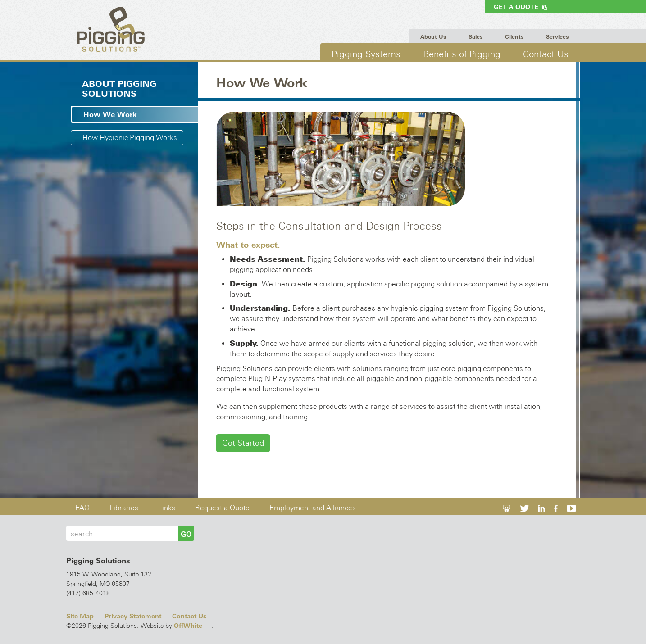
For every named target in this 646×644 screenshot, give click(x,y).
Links (167, 508)
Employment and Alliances (313, 508)
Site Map (80, 616)
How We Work (110, 114)
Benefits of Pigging (462, 54)
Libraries (124, 508)
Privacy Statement (133, 616)
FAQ (82, 508)
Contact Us (546, 54)
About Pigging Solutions (119, 89)
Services (557, 37)
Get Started (243, 443)
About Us (433, 37)
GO (186, 534)
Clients (514, 37)
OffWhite (188, 626)
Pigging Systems (366, 54)
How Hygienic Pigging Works (130, 138)
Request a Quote (222, 508)
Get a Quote (520, 7)
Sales (475, 37)
